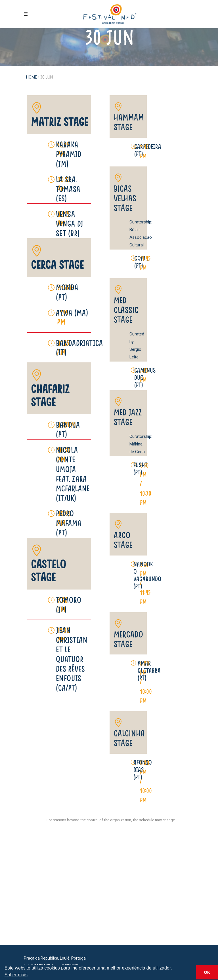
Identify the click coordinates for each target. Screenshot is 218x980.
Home (32, 77)
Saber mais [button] (16, 975)
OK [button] (207, 972)
